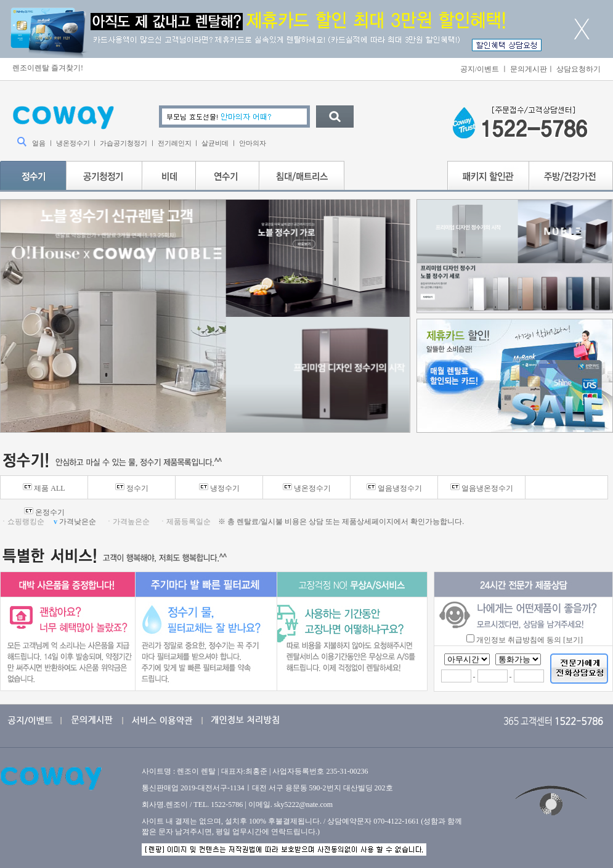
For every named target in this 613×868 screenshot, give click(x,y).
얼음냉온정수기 (482, 488)
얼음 (39, 143)
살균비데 (215, 143)
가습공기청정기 (124, 143)
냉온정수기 (73, 143)
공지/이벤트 (480, 69)
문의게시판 (529, 69)
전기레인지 (175, 143)
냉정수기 (219, 488)
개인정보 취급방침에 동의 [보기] (530, 640)
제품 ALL (44, 488)
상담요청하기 (578, 69)
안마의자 (253, 143)
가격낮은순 (76, 522)
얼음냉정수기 (394, 488)
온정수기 (44, 512)
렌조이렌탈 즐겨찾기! (48, 68)
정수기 (132, 488)
